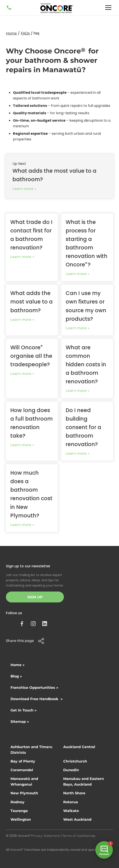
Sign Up (35, 597)
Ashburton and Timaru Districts (31, 750)
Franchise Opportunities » (34, 688)
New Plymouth (24, 793)
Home (11, 33)
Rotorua (71, 802)
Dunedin (71, 770)
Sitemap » (20, 722)
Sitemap (89, 836)
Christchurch (75, 761)
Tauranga (19, 811)
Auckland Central (79, 747)
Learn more (23, 189)
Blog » (16, 676)
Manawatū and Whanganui (24, 782)
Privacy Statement (45, 836)
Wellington (21, 819)
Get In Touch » (24, 710)
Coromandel (22, 770)
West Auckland (77, 819)
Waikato (71, 811)
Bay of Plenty (23, 761)
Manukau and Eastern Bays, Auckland (84, 782)
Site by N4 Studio (19, 856)
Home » (17, 665)
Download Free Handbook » (37, 699)
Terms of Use (72, 836)
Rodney (17, 802)
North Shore (74, 793)
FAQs (25, 33)
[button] (108, 8)
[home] (57, 8)
